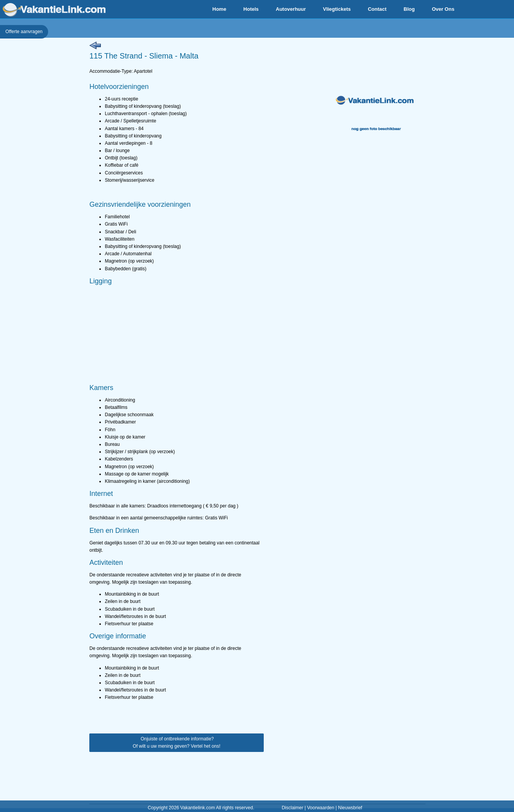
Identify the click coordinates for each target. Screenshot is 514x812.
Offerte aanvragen (24, 32)
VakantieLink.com (54, 10)
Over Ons (443, 9)
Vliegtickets (337, 9)
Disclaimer (293, 808)
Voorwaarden (321, 808)
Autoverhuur (291, 9)
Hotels (251, 9)
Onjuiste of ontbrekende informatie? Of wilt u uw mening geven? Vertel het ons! (177, 743)
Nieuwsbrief (350, 808)
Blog (409, 9)
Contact (377, 9)
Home (219, 9)
